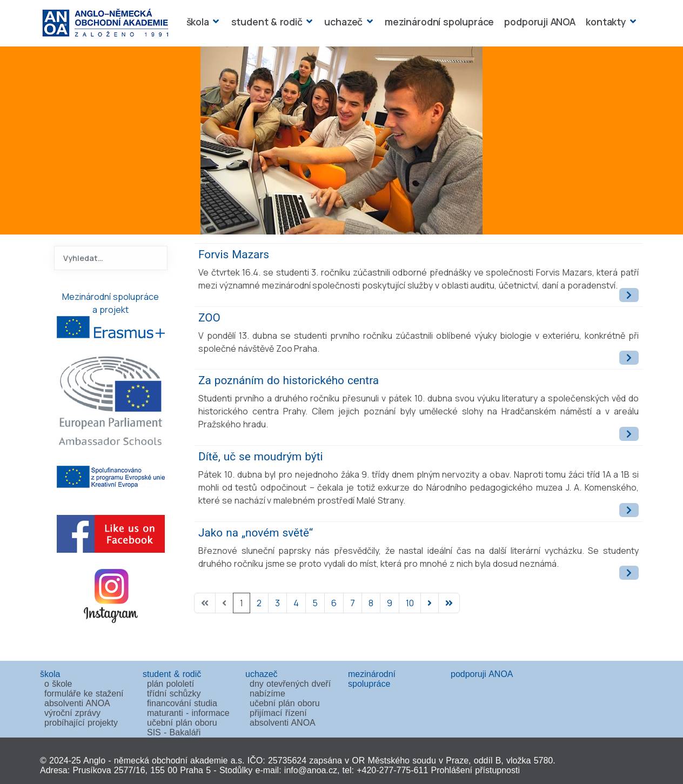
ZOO (209, 318)
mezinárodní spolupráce (439, 22)
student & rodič (267, 22)
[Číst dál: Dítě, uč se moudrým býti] (629, 510)
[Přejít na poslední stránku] (449, 603)
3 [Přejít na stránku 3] (277, 603)
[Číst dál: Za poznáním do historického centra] (629, 434)
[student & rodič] (308, 22)
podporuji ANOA (540, 22)
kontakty (606, 22)
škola (198, 22)
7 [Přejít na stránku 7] (353, 603)
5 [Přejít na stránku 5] (315, 603)
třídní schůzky (174, 693)
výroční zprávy (72, 713)
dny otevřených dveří (290, 684)
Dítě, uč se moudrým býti (261, 457)
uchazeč (343, 22)
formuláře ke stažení (84, 693)
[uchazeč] (368, 22)
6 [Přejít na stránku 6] (334, 603)
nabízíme (267, 693)
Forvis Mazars (234, 254)
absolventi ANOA (77, 703)
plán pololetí (170, 684)
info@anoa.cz (311, 770)
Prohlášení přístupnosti (476, 770)
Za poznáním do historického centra (289, 380)
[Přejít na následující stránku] (430, 603)
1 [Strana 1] (242, 603)
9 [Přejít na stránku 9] (390, 603)
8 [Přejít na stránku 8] (371, 603)
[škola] (215, 22)
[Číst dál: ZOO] (629, 358)
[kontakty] (632, 22)
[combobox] (111, 258)
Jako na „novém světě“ (256, 533)
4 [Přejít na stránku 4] (296, 603)
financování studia (182, 703)
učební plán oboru (182, 723)
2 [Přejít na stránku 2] (259, 603)
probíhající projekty (81, 723)
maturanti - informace (188, 713)
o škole (58, 684)
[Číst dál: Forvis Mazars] (629, 295)
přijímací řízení (278, 713)
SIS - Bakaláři (174, 732)
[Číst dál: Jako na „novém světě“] (629, 573)
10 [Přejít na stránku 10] (410, 603)
